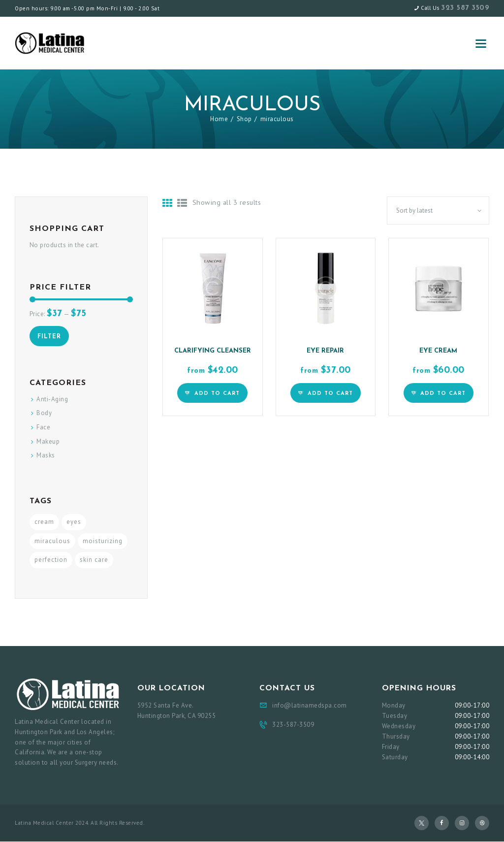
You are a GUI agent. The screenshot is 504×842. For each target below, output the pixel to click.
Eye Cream (438, 351)
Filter (49, 337)
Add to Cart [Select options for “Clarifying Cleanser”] (217, 394)
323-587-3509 (293, 725)
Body (44, 413)
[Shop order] (438, 210)
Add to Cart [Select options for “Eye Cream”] (443, 394)
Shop (244, 119)
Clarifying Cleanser (213, 351)
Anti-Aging (52, 399)
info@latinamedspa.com (310, 705)
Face (43, 427)
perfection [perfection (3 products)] (51, 560)
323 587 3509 (465, 8)
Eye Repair (325, 351)
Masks (46, 455)
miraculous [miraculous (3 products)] (52, 541)
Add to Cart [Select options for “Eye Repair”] (330, 394)
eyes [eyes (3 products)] (74, 522)
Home (219, 119)
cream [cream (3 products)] (44, 522)
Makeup (48, 441)
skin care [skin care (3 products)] (94, 560)
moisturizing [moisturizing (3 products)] (103, 541)
